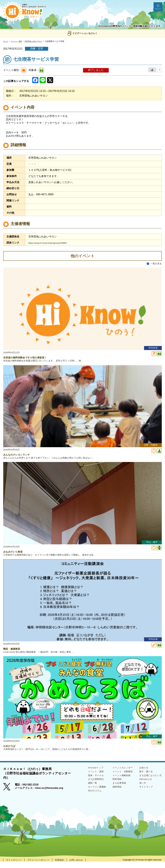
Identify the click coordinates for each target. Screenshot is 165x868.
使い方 (140, 790)
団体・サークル (88, 782)
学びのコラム (87, 799)
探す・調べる (144, 778)
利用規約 (66, 866)
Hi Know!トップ (88, 774)
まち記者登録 (114, 790)
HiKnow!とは (143, 786)
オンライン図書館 (90, 795)
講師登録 (112, 795)
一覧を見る (155, 264)
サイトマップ (144, 795)
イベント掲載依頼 (117, 782)
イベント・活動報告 (118, 778)
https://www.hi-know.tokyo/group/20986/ (51, 243)
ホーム (6, 41)
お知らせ (141, 774)
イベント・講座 (18, 41)
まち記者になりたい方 (149, 782)
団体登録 (112, 786)
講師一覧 (84, 790)
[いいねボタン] (152, 70)
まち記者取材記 (88, 786)
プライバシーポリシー (42, 866)
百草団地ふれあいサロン (38, 41)
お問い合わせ (84, 866)
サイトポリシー (15, 866)
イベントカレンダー (118, 774)
